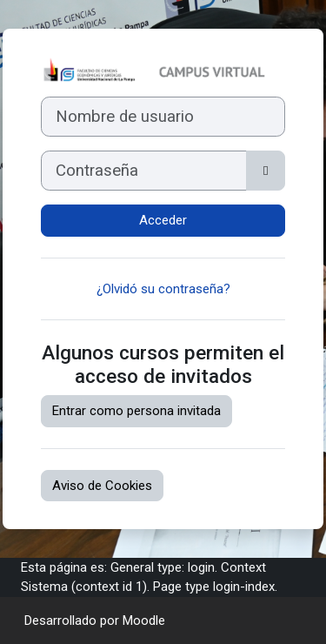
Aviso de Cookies (102, 486)
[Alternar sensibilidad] (266, 171)
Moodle (144, 621)
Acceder (163, 220)
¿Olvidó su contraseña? (163, 289)
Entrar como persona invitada (136, 411)
